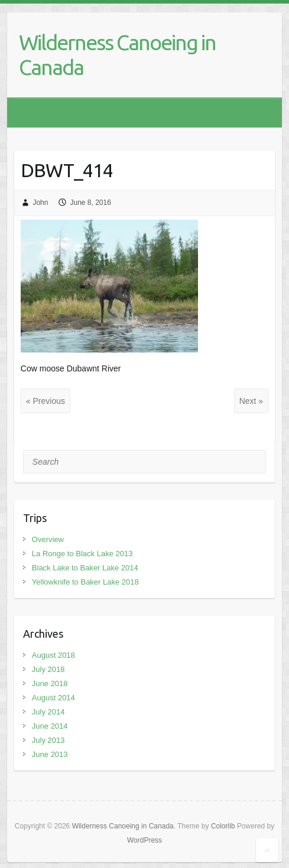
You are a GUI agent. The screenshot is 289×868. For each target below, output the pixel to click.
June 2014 (50, 726)
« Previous (46, 401)
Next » (251, 401)
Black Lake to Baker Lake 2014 (85, 568)
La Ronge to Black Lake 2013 (82, 554)
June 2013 (50, 754)
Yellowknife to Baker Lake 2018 (85, 582)
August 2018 (53, 655)
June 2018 (50, 683)
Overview (48, 539)
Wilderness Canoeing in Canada (117, 55)
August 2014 (53, 698)
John (40, 203)
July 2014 (48, 712)
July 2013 (48, 740)
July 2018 (48, 669)
